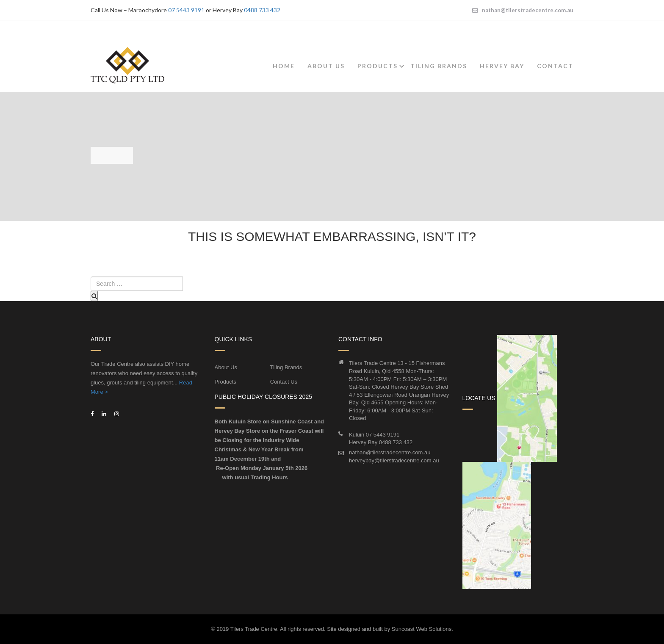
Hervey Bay (502, 66)
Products (378, 66)
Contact (555, 66)
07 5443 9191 (186, 10)
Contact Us (284, 382)
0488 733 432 (262, 10)
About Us (326, 66)
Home (284, 66)
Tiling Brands (439, 66)
